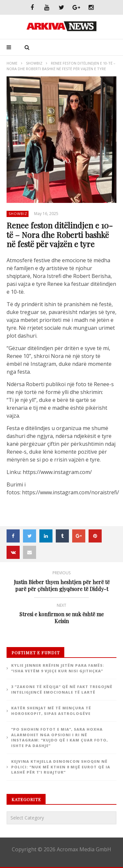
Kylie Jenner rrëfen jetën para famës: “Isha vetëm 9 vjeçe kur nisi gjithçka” (58, 668)
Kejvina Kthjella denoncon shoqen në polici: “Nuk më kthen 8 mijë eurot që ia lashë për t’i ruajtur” (61, 767)
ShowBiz (34, 63)
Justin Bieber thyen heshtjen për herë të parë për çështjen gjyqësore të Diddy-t (61, 582)
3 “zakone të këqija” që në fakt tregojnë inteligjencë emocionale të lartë (62, 689)
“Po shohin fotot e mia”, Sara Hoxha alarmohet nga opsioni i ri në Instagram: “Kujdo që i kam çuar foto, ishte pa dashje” (60, 737)
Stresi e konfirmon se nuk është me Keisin (61, 615)
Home (12, 63)
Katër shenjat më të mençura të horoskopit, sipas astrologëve (51, 711)
